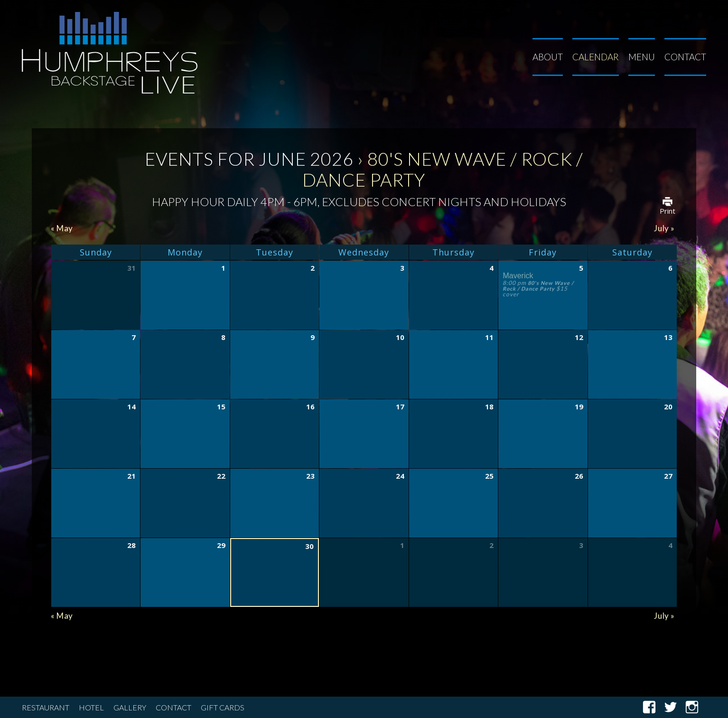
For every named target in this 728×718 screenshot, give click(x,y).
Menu (642, 57)
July (664, 228)
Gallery (130, 707)
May (62, 228)
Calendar (596, 57)
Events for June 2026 (249, 159)
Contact (685, 57)
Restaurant (46, 707)
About (548, 57)
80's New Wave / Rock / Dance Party (538, 286)
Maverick (518, 276)
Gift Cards (223, 707)
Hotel (91, 707)
